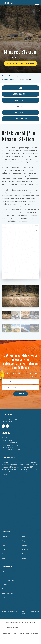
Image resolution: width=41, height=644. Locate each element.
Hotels (20, 106)
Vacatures (6, 633)
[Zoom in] (37, 227)
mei (3, 554)
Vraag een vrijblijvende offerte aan (20, 64)
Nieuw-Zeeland (10, 79)
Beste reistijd (21, 113)
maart (4, 545)
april (3, 549)
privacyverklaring (17, 373)
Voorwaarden (24, 633)
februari (5, 541)
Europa (4, 584)
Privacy (15, 633)
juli (24, 536)
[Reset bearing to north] (37, 233)
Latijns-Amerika (8, 580)
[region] (20, 252)
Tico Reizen (7, 3)
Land (20, 88)
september (27, 545)
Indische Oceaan (8, 576)
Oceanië (26, 76)
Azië (3, 597)
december (26, 558)
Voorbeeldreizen (20, 94)
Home (4, 76)
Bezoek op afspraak (10, 445)
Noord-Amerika (8, 593)
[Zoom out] (37, 230)
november (26, 554)
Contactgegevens (8, 414)
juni (3, 558)
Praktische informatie (20, 119)
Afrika (4, 571)
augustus (26, 541)
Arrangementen (21, 100)
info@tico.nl (8, 422)
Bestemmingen (15, 76)
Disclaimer (35, 633)
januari (5, 536)
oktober (25, 549)
